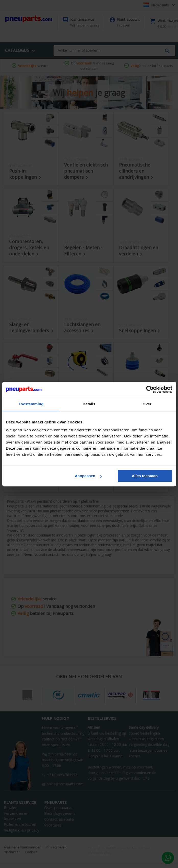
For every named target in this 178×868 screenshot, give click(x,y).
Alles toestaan (145, 476)
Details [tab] (89, 404)
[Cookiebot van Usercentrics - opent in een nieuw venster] (150, 389)
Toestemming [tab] (31, 404)
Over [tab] (147, 404)
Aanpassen (88, 476)
